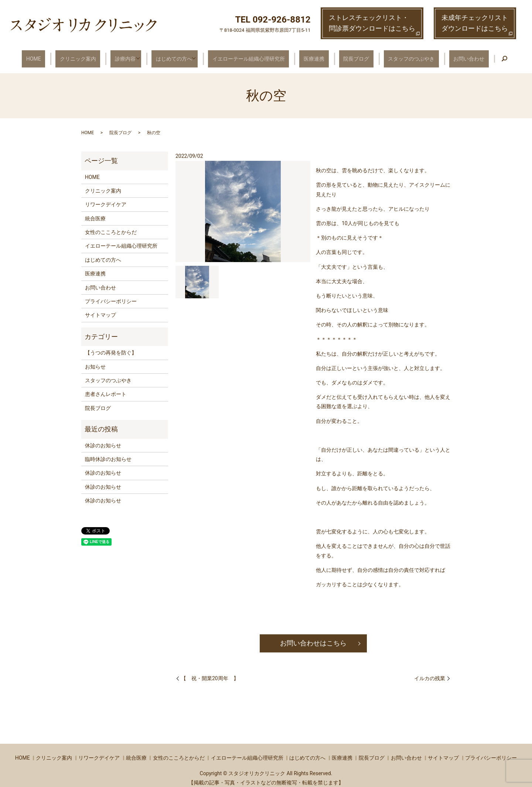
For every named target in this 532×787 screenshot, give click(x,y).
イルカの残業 (430, 672)
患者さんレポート (106, 389)
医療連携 (313, 55)
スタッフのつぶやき (397, 55)
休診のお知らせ (103, 440)
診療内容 (133, 55)
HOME (54, 55)
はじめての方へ (180, 55)
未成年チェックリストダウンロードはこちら (475, 23)
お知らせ (95, 361)
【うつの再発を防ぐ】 (111, 347)
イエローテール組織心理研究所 (254, 55)
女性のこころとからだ (111, 227)
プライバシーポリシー (111, 296)
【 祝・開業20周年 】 (210, 672)
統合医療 (95, 213)
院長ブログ (348, 55)
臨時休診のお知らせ (108, 454)
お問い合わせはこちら (313, 637)
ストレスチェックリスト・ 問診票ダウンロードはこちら (372, 23)
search (481, 56)
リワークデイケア (106, 199)
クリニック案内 (92, 55)
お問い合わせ (448, 55)
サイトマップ (100, 309)
